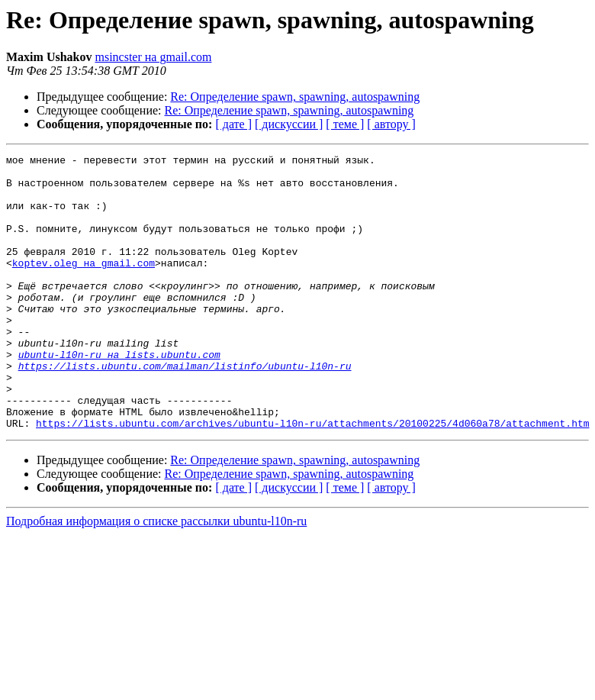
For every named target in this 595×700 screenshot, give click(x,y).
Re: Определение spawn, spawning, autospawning (295, 97)
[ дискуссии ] (289, 124)
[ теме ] (345, 124)
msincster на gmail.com (153, 57)
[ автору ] (391, 124)
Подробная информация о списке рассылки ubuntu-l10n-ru (156, 576)
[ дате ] (233, 124)
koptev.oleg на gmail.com (84, 285)
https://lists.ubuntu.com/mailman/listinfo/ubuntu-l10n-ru (185, 409)
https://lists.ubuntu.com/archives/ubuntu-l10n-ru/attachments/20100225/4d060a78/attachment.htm (312, 478)
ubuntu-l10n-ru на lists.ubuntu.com (119, 395)
